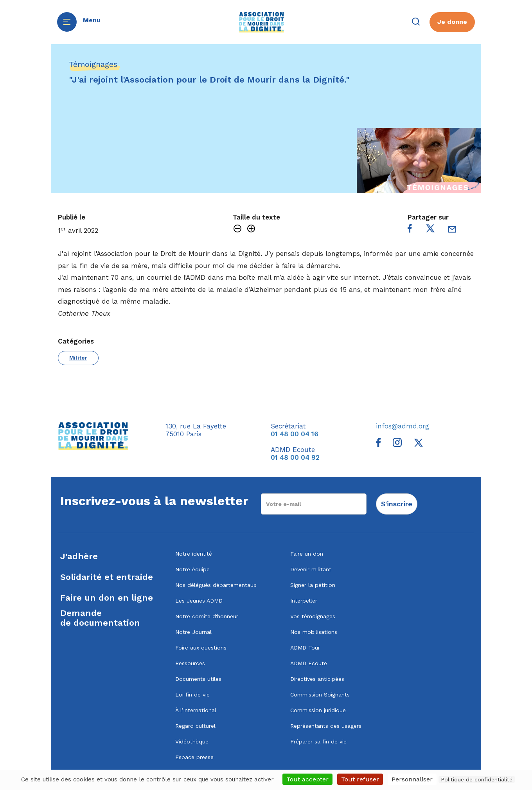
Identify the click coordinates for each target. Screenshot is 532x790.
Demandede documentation (100, 618)
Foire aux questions (201, 648)
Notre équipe (192, 569)
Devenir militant (311, 569)
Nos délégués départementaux (216, 585)
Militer (78, 358)
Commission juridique (318, 710)
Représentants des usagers (326, 726)
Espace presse (194, 757)
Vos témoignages (313, 616)
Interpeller (304, 601)
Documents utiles (198, 679)
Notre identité (194, 554)
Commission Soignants (320, 695)
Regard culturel (195, 726)
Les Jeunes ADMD (199, 601)
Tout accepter (307, 779)
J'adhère (79, 556)
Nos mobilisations (314, 632)
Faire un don (307, 554)
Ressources (190, 663)
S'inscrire (397, 504)
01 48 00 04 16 (295, 434)
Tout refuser (360, 779)
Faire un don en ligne (107, 598)
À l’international (196, 710)
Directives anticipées (317, 679)
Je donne (452, 22)
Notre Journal (193, 632)
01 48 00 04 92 (295, 457)
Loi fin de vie (192, 695)
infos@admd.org (403, 426)
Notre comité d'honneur (207, 616)
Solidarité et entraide (107, 577)
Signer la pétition (313, 585)
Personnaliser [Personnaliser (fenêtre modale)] (412, 779)
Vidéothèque (192, 741)
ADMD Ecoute (309, 663)
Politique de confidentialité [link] (477, 779)
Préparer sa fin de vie (318, 741)
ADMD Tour (305, 648)
